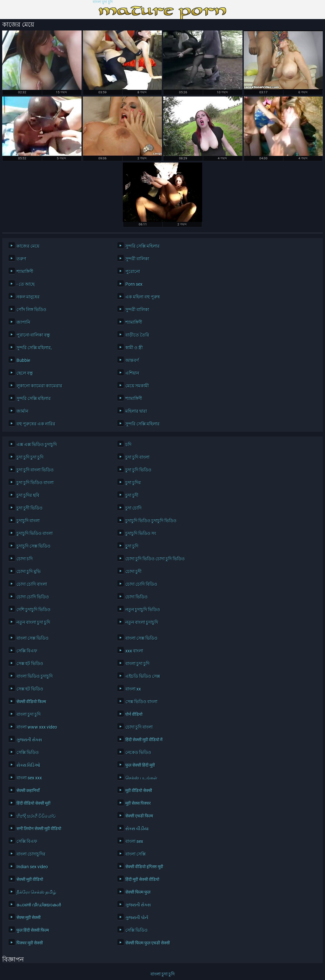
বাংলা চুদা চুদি (103, 2)
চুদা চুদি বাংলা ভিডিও (35, 470)
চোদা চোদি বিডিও (141, 584)
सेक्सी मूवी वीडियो (30, 879)
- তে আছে (26, 284)
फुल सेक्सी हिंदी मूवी (140, 765)
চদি (128, 444)
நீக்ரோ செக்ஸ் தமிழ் (36, 892)
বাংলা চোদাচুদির (31, 854)
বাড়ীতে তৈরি (137, 335)
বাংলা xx (133, 689)
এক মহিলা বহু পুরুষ (143, 297)
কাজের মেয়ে (28, 246)
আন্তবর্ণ (132, 360)
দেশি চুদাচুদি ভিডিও (33, 610)
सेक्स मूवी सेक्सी (29, 917)
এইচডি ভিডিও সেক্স (143, 676)
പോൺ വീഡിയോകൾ (39, 905)
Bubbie (23, 360)
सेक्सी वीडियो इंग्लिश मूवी (144, 867)
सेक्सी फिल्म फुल (138, 892)
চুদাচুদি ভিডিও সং (141, 533)
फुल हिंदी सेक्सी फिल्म (33, 930)
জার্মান (22, 411)
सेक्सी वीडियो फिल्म (31, 702)
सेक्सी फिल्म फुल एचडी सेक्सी (148, 943)
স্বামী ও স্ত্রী (134, 348)
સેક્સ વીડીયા (137, 829)
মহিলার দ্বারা (136, 411)
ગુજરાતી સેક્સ (29, 740)
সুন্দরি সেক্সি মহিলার (143, 246)
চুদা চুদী (132, 495)
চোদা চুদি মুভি (29, 571)
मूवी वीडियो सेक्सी (139, 790)
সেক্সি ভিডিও (28, 752)
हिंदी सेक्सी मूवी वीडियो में (144, 740)
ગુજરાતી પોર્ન (137, 917)
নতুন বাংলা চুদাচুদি (142, 622)
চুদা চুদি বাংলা (137, 457)
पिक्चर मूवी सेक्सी (30, 943)
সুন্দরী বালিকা (137, 259)
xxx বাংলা (134, 651)
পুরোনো (133, 271)
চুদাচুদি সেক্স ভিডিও (33, 546)
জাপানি (23, 322)
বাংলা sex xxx (29, 778)
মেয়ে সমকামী (137, 386)
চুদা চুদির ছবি (28, 495)
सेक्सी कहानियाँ (28, 790)
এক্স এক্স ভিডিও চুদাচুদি (37, 444)
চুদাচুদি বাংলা (28, 521)
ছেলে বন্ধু (25, 373)
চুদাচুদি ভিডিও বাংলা (35, 533)
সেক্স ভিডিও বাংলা (141, 702)
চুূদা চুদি (132, 546)
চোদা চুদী (133, 571)
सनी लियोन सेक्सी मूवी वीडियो (39, 829)
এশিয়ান (132, 373)
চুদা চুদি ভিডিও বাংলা (35, 483)
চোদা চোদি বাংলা (32, 584)
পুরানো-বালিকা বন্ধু (33, 335)
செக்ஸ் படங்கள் (141, 778)
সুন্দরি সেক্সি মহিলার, (34, 348)
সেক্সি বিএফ (27, 651)
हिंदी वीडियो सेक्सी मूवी (33, 803)
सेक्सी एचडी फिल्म (139, 816)
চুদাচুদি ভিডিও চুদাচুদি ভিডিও (151, 521)
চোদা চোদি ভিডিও (33, 597)
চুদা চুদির (133, 483)
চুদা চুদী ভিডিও (30, 508)
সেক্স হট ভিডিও (30, 663)
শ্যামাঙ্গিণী (25, 271)
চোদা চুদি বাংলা (139, 727)
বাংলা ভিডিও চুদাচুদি (35, 676)
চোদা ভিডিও (136, 597)
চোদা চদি (25, 559)
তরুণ (21, 259)
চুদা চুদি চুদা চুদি (30, 457)
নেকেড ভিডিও (138, 752)
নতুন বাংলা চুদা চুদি (33, 622)
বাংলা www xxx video (37, 727)
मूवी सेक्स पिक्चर (138, 803)
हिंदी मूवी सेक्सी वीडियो (142, 879)
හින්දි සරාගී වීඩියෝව (36, 816)
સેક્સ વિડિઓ (28, 765)
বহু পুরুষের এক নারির (36, 424)
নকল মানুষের (28, 297)
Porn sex (134, 284)
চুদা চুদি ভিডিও (138, 470)
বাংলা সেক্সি (136, 854)
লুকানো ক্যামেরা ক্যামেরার (39, 386)
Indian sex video (32, 867)
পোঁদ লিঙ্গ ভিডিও (31, 310)
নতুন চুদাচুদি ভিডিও (143, 610)
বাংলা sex (134, 841)
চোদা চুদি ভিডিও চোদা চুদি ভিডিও (155, 559)
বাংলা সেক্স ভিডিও (33, 638)
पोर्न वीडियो (134, 714)
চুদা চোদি (133, 508)
